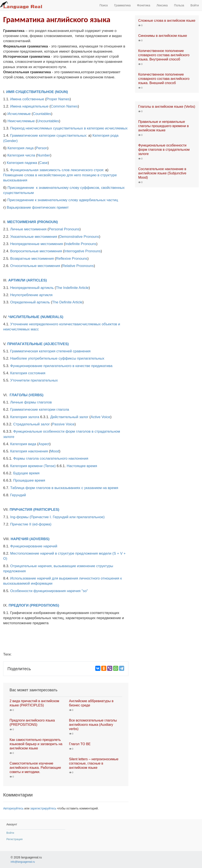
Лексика (162, 5)
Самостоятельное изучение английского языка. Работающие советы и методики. (35, 768)
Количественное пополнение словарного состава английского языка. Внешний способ (164, 79)
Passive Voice (63, 424)
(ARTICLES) (37, 280)
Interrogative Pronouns (83, 251)
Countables (42, 114)
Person (41, 148)
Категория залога (25, 417)
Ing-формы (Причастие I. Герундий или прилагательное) (57, 517)
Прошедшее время (29, 480)
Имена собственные (27, 99)
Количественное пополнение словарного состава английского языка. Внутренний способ (164, 55)
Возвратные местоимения (32, 259)
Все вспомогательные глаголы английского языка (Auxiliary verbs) (93, 725)
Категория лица (21, 148)
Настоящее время (82, 466)
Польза (179, 5)
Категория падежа (22, 163)
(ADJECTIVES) (56, 344)
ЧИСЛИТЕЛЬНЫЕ (24, 317)
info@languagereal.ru (23, 862)
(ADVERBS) (39, 539)
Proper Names (58, 99)
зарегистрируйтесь (43, 808)
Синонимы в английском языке (163, 36)
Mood (55, 451)
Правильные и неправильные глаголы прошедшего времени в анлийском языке (164, 126)
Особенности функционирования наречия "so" (49, 591)
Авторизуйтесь (13, 808)
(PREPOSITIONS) (44, 605)
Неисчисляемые (21, 121)
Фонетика (144, 5)
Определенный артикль (30, 302)
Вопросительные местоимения (36, 251)
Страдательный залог (31, 424)
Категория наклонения (29, 451)
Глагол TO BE (80, 744)
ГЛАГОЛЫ (18, 395)
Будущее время (26, 473)
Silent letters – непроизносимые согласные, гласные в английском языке (94, 763)
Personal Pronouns (64, 229)
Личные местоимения (28, 229)
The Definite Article (67, 302)
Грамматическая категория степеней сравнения (50, 351)
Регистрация (14, 839)
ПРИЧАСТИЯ (21, 510)
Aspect (44, 444)
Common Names (64, 106)
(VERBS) (36, 395)
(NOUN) (61, 92)
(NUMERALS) (52, 317)
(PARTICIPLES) (46, 510)
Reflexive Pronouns (72, 259)
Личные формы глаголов (31, 402)
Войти (195, 5)
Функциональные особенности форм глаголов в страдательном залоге (164, 150)
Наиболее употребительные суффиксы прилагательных (57, 358)
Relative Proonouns (78, 266)
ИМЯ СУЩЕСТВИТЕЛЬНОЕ (30, 92)
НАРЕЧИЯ (20, 539)
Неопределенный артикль (32, 288)
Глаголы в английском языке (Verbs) (167, 107)
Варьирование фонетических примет (38, 207)
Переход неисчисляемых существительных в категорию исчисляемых (69, 128)
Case (44, 163)
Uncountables (48, 121)
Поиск (104, 5)
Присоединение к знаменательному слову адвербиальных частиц (63, 200)
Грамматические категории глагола (40, 410)
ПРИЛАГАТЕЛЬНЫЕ (25, 344)
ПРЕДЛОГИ (19, 605)
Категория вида (23, 444)
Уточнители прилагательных (34, 380)
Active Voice (100, 417)
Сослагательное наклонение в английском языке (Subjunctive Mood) (162, 173)
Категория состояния (28, 373)
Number (44, 155)
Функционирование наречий (34, 546)
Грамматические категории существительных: (49, 136)
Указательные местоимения (34, 237)
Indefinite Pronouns (81, 244)
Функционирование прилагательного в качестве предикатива (61, 366)
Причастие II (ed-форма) (31, 524)
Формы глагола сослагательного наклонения (51, 458)
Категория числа (21, 155)
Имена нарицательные (29, 106)
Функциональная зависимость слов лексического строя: (57, 170)
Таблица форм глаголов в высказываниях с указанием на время (64, 488)
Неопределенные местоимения (37, 244)
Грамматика (122, 5)
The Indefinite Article (72, 288)
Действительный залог (69, 417)
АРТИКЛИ (17, 280)
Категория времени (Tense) (33, 466)
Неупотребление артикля (31, 295)
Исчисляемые (19, 114)
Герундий (18, 495)
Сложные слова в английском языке (167, 21)
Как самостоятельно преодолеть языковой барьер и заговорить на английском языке (36, 744)
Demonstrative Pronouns (79, 237)
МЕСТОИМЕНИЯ (22, 222)
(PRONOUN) (47, 222)
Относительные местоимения (35, 266)
